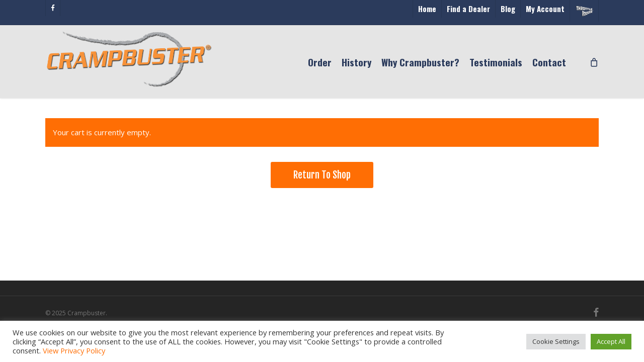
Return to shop (322, 175)
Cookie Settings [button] (556, 341)
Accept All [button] (611, 341)
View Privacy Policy (74, 350)
